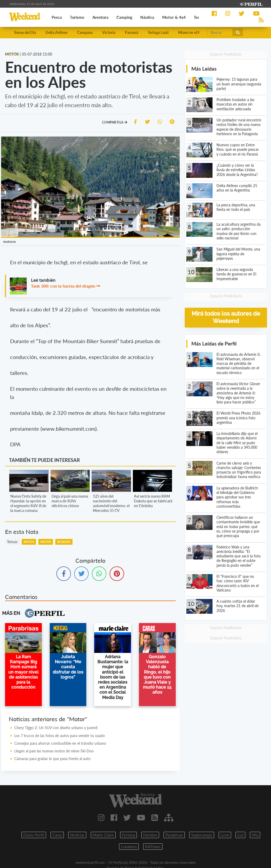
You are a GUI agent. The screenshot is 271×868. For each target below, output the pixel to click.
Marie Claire (103, 835)
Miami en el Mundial (195, 32)
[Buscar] (220, 32)
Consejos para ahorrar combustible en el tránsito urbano (60, 743)
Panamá (132, 32)
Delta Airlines (57, 32)
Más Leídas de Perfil (214, 344)
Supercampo (202, 835)
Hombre (150, 835)
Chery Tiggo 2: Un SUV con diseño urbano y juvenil (56, 728)
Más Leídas (204, 69)
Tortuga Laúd (158, 32)
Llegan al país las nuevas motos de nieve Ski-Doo (54, 751)
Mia (255, 835)
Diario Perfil (34, 835)
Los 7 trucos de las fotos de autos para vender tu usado (60, 736)
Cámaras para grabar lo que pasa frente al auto (52, 759)
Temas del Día (25, 32)
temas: (12, 542)
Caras (57, 835)
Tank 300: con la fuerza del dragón (63, 286)
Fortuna (128, 835)
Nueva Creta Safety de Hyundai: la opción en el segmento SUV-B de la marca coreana (28, 503)
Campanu (85, 32)
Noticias (77, 835)
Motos (29, 542)
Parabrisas (174, 835)
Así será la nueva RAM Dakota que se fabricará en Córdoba (153, 501)
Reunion (64, 542)
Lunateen (129, 847)
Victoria (109, 32)
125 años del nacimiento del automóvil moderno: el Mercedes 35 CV (111, 503)
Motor (46, 542)
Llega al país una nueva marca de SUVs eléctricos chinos (70, 501)
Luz (240, 835)
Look (225, 835)
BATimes (153, 847)
